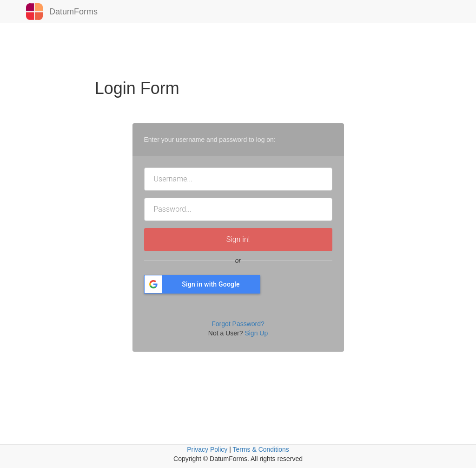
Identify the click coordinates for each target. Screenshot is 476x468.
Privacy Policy (207, 449)
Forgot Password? (238, 324)
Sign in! (238, 239)
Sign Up (256, 333)
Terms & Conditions (261, 449)
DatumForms (59, 12)
